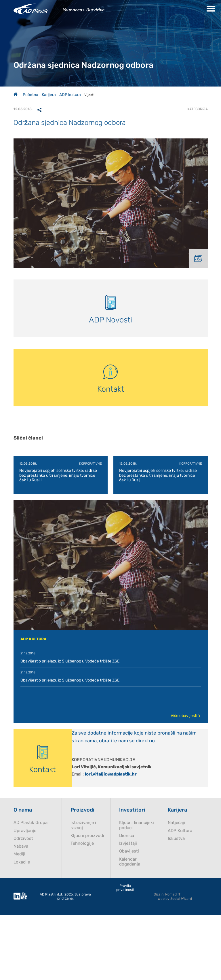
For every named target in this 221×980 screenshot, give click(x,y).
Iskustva (176, 839)
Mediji (19, 854)
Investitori (132, 810)
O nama (23, 810)
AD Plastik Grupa (31, 823)
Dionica (127, 836)
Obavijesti (129, 851)
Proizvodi (82, 810)
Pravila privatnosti (125, 888)
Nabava (21, 846)
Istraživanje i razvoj (83, 825)
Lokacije (22, 862)
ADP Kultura (180, 831)
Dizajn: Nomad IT (167, 894)
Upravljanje (25, 831)
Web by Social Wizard (175, 899)
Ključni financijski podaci (137, 825)
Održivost (23, 839)
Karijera (49, 95)
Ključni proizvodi (87, 836)
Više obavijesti (186, 716)
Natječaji (176, 823)
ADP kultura (70, 95)
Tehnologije (82, 843)
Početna (26, 95)
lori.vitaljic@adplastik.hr (111, 774)
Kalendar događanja (130, 862)
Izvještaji (128, 843)
